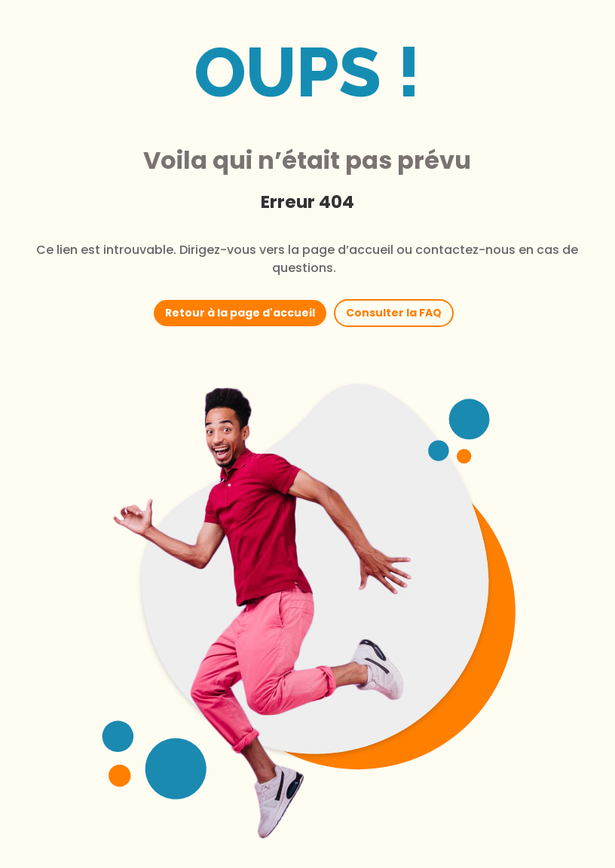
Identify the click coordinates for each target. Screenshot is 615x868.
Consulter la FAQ (394, 313)
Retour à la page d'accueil (240, 313)
